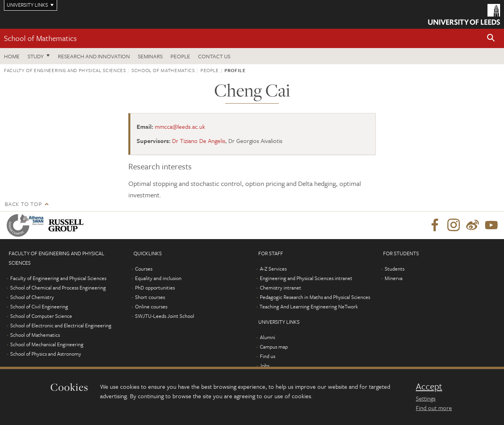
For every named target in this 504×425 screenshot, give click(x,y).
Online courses (151, 306)
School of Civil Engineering (39, 306)
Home (12, 56)
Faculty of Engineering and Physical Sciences (65, 70)
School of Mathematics (40, 38)
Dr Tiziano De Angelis (199, 141)
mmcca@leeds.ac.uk (180, 126)
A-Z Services (273, 269)
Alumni (268, 337)
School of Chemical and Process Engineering (58, 288)
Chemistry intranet (281, 288)
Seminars (150, 56)
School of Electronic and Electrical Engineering (61, 325)
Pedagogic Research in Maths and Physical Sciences (315, 297)
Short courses (150, 297)
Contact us (214, 56)
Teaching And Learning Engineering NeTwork (309, 306)
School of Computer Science (41, 316)
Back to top (23, 204)
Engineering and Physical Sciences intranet (306, 278)
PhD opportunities (155, 288)
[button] (491, 38)
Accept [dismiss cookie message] (429, 386)
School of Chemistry (32, 297)
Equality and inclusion (158, 278)
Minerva (394, 278)
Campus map (274, 347)
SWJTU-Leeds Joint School (165, 316)
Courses (144, 269)
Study (36, 56)
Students (395, 269)
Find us (268, 356)
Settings (426, 398)
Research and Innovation (94, 56)
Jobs (264, 366)
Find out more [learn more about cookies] (434, 408)
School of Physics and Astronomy (46, 354)
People (180, 56)
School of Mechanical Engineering (47, 344)
